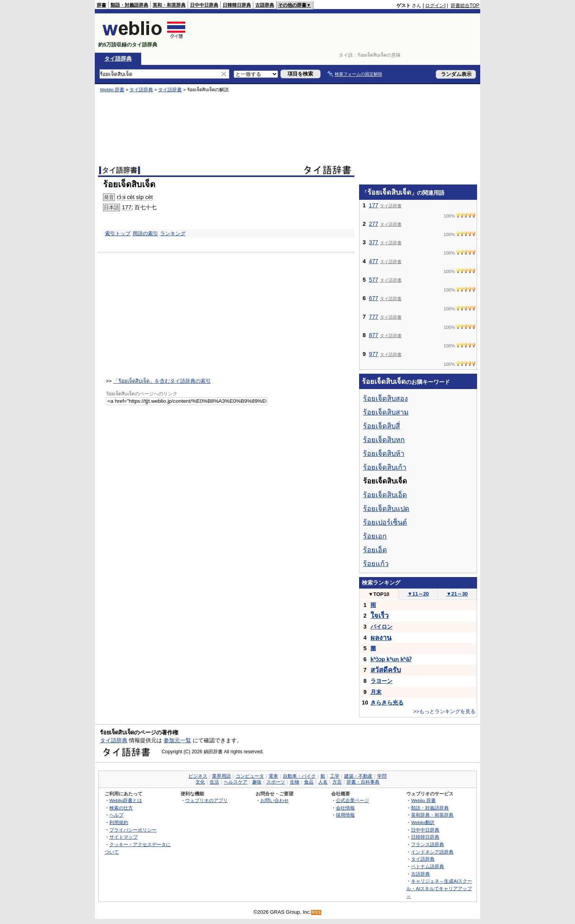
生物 (295, 782)
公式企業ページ (352, 800)
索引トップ (118, 233)
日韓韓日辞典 (237, 5)
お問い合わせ (275, 800)
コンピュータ (250, 776)
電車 (273, 776)
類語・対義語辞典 (129, 5)
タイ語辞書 (170, 90)
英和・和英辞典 (169, 5)
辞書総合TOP (465, 6)
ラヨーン (381, 681)
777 (374, 317)
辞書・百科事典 (363, 782)
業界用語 (221, 776)
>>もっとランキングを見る (444, 711)
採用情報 (345, 815)
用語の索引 (145, 233)
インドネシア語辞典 (432, 852)
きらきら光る (387, 703)
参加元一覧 (177, 740)
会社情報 (345, 808)
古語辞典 (265, 5)
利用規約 (119, 822)
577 (374, 280)
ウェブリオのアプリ (206, 800)
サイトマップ (123, 837)
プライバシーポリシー (133, 830)
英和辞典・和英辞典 (432, 815)
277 (374, 224)
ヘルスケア (236, 782)
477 (374, 261)
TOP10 (379, 594)
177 (127, 207)
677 (374, 298)
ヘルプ (116, 815)
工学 (335, 776)
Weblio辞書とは (126, 800)
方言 (337, 782)
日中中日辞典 (204, 5)
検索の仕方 (121, 808)
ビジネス (198, 776)
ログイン (435, 6)
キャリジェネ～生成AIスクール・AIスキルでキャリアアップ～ (439, 888)
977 (374, 354)
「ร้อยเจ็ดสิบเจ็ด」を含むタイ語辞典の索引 (162, 381)
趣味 (257, 782)
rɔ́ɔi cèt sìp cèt (135, 197)
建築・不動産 (358, 776)
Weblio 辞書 (112, 90)
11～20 (418, 594)
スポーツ (276, 782)
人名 (323, 782)
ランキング (173, 233)
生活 (214, 782)
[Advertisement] (336, 33)
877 (374, 335)
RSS (317, 912)
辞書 (101, 5)
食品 (309, 782)
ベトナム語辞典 (428, 866)
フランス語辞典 (428, 844)
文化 (200, 782)
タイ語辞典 (118, 59)
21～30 (457, 594)
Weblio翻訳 (423, 822)
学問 (382, 776)
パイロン (381, 627)
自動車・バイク (299, 776)
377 (374, 242)
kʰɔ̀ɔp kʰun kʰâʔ (391, 659)
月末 (376, 692)
